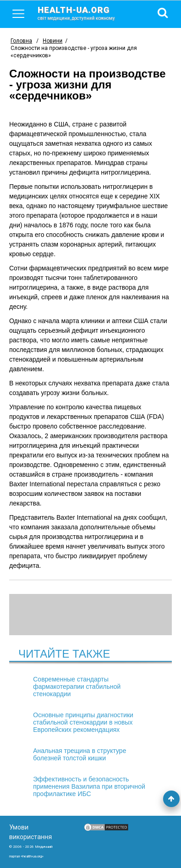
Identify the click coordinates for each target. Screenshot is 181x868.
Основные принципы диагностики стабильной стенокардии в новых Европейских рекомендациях (83, 722)
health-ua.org (84, 13)
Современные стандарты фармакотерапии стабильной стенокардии (77, 687)
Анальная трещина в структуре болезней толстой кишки (80, 754)
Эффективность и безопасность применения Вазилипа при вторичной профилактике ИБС (89, 786)
